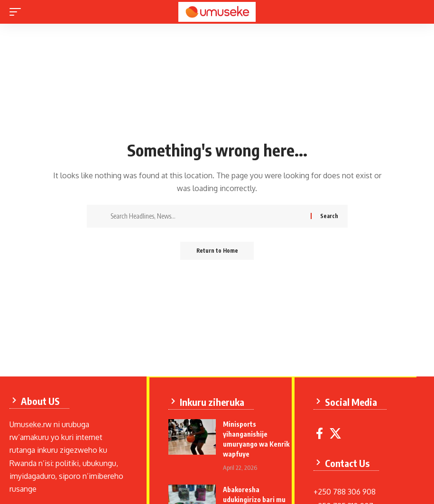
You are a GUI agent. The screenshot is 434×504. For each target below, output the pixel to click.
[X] (337, 433)
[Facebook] (321, 433)
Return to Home (217, 251)
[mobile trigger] (18, 12)
